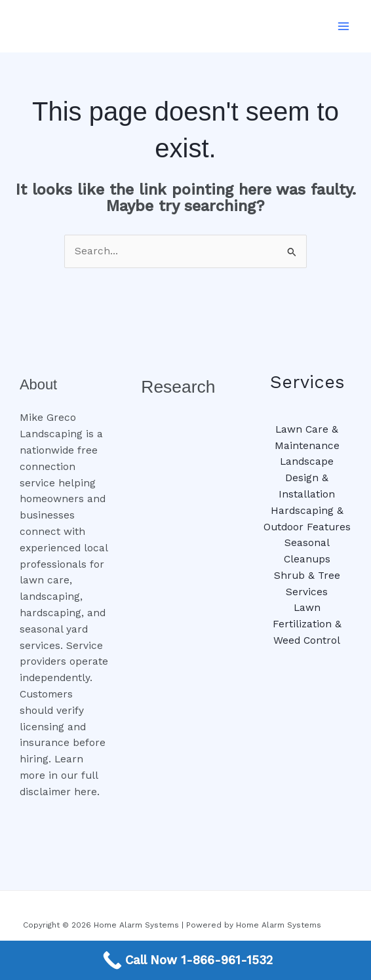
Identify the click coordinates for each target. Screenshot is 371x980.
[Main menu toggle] (344, 26)
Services (307, 382)
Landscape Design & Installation (307, 478)
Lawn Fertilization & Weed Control (307, 624)
